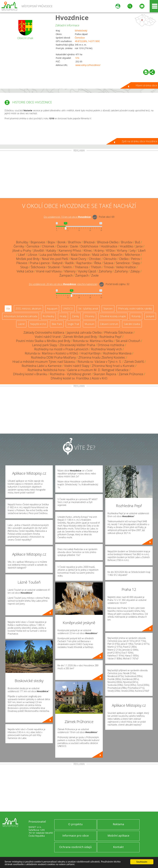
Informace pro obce (76, 836)
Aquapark (52, 309)
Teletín (67, 267)
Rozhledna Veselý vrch (106, 349)
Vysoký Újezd (87, 271)
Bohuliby (22, 242)
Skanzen (108, 309)
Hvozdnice (72, 17)
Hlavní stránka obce (146, 85)
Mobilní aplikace (118, 836)
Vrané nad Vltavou (49, 271)
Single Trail (73, 324)
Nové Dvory (78, 259)
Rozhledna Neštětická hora (46, 370)
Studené (54, 267)
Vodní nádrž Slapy (77, 366)
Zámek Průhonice (131, 374)
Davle (74, 246)
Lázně (21, 324)
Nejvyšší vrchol (38, 324)
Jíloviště (39, 250)
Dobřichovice (89, 246)
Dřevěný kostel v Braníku (30, 374)
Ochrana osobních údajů (75, 847)
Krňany (122, 250)
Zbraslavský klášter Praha (77, 345)
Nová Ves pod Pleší (55, 259)
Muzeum (89, 324)
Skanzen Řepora (105, 374)
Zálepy (135, 271)
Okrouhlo (110, 259)
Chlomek (48, 246)
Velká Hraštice (126, 267)
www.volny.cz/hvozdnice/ (88, 65)
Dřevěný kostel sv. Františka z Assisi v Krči (79, 378)
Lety (133, 250)
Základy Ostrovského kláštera (44, 333)
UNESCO (68, 309)
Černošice (80, 38)
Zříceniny (89, 316)
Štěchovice (38, 267)
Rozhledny (48, 316)
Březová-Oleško (108, 242)
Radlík (70, 263)
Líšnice (32, 255)
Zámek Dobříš (134, 362)
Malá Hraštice (80, 255)
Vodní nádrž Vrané (48, 337)
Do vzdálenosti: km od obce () (63, 284)
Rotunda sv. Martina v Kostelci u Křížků (51, 353)
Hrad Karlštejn (91, 353)
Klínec (88, 250)
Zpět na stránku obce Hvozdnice (139, 141)
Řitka (98, 263)
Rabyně (57, 263)
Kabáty (51, 250)
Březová (89, 242)
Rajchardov (84, 263)
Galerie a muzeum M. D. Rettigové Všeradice (98, 370)
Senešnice (123, 263)
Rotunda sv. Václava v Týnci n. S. (100, 362)
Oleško (124, 259)
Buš (138, 242)
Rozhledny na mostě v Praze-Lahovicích (61, 349)
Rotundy (136, 316)
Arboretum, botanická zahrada (21, 316)
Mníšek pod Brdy (28, 259)
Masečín (117, 255)
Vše (8, 309)
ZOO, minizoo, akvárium (28, 309)
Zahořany (105, 271)
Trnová (109, 267)
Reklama (118, 824)
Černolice (33, 246)
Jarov (139, 246)
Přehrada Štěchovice (118, 333)
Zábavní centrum (109, 324)
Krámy (99, 250)
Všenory (70, 271)
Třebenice (81, 267)
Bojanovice (38, 242)
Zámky (75, 316)
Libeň (142, 250)
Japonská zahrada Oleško (84, 333)
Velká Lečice (25, 271)
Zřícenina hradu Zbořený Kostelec (102, 357)
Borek (62, 242)
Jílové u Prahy (22, 250)
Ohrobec (95, 259)
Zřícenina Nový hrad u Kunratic (113, 366)
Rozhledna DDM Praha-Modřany (53, 357)
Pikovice (22, 263)
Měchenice (133, 255)
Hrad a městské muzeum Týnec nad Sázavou (44, 362)
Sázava (108, 263)
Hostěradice (109, 246)
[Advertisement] (79, 175)
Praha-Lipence (40, 263)
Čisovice (62, 246)
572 (77, 58)
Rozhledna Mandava (117, 353)
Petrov (136, 259)
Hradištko (127, 246)
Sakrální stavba (132, 324)
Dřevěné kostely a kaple (113, 316)
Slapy (136, 263)
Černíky (19, 246)
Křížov (110, 250)
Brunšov (127, 242)
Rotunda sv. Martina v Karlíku (93, 341)
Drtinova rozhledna (111, 345)
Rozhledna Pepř (111, 337)
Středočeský (81, 31)
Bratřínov (75, 242)
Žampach (66, 275)
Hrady (63, 316)
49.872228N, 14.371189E (87, 41)
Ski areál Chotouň (128, 341)
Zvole (95, 275)
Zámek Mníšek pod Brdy (80, 337)
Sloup (24, 267)
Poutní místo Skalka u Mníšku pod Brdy (43, 341)
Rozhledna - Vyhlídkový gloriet (70, 374)
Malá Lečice (100, 255)
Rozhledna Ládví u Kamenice (42, 366)
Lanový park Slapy (45, 345)
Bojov (51, 242)
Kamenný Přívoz (70, 250)
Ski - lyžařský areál (88, 309)
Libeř (22, 255)
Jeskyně (150, 316)
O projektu (75, 824)
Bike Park (57, 324)
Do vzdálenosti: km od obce (67, 217)
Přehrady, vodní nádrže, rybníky (135, 309)
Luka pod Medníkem (54, 255)
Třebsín (96, 267)
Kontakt (118, 847)
